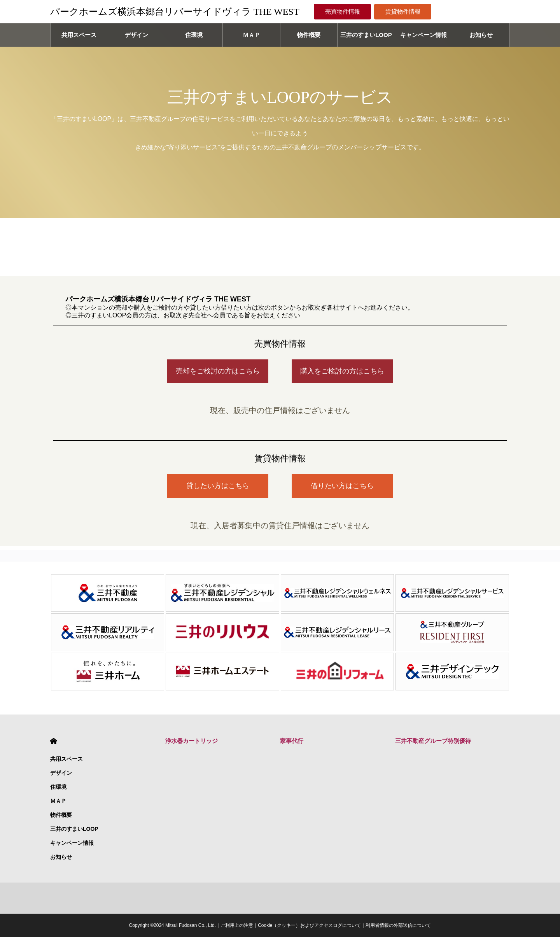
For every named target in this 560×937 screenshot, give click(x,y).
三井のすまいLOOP (366, 35)
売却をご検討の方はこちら (218, 371)
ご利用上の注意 (237, 925)
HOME (53, 741)
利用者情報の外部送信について (398, 925)
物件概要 (309, 35)
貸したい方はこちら (218, 486)
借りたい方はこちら (342, 486)
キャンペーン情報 (423, 35)
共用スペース (79, 35)
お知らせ (481, 35)
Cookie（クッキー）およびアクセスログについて (309, 925)
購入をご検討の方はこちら (342, 371)
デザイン (136, 35)
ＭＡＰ (251, 35)
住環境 (194, 35)
